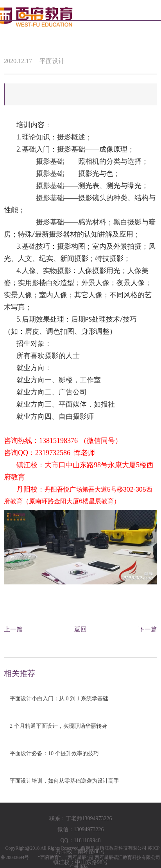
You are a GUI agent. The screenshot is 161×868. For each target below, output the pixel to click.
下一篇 (148, 629)
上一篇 (13, 629)
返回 (80, 629)
